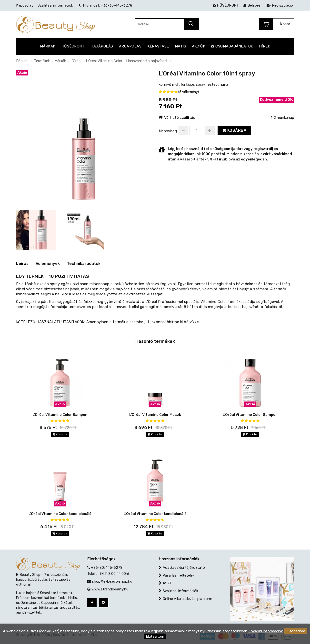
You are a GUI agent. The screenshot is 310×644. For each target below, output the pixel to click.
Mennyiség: (168, 131)
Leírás (22, 263)
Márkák (60, 61)
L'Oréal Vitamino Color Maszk (155, 415)
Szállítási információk (180, 591)
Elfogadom (296, 631)
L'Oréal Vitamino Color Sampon (60, 415)
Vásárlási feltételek (179, 575)
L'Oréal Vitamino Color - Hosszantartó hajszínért (127, 61)
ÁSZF (167, 583)
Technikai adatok (84, 263)
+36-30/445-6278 (107, 568)
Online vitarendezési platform (187, 599)
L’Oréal (76, 61)
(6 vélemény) (189, 92)
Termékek (42, 61)
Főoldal (22, 61)
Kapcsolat (25, 5)
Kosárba (235, 130)
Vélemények (48, 263)
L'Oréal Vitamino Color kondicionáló (60, 514)
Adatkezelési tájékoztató (184, 568)
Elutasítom (155, 636)
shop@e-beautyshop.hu (112, 581)
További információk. (266, 631)
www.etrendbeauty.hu (110, 589)
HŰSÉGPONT (226, 5)
